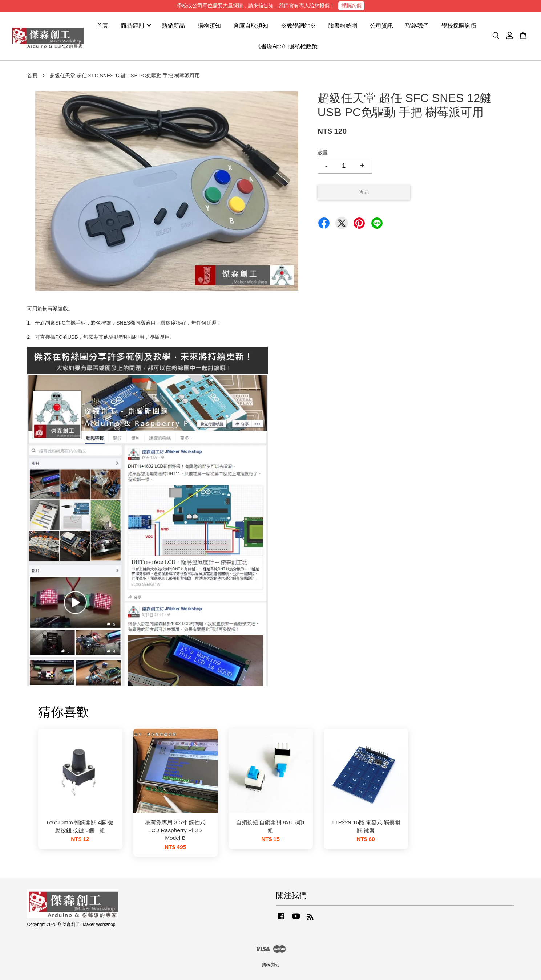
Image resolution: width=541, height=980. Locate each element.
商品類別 (136, 26)
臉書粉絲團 (343, 26)
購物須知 (209, 26)
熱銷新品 (173, 26)
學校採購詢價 (459, 26)
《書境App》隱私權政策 (286, 46)
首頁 (102, 26)
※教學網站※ (298, 26)
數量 (323, 153)
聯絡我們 (417, 26)
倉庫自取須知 (251, 26)
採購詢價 (351, 5)
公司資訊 (381, 26)
